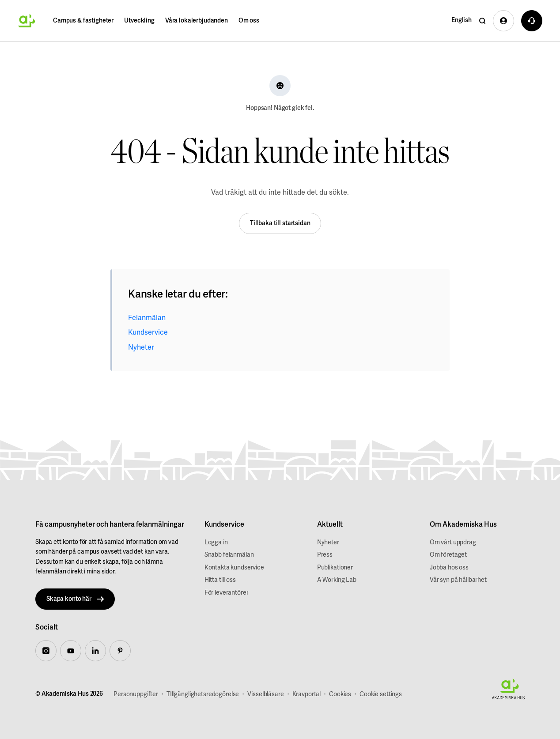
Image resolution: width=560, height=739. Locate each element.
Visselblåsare (265, 694)
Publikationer (335, 567)
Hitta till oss (220, 580)
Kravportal (307, 694)
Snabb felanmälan (229, 555)
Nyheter (141, 347)
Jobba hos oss (449, 567)
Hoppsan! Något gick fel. (280, 108)
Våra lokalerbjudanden (197, 21)
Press (325, 555)
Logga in (216, 542)
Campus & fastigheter (83, 21)
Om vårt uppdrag (453, 542)
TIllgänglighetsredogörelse (203, 694)
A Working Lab (337, 580)
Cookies (340, 694)
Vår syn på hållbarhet (458, 580)
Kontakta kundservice (234, 567)
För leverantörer (227, 593)
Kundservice (148, 332)
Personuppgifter (136, 694)
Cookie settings (381, 694)
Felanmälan (147, 318)
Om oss (249, 21)
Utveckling (139, 21)
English (462, 20)
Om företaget (448, 555)
